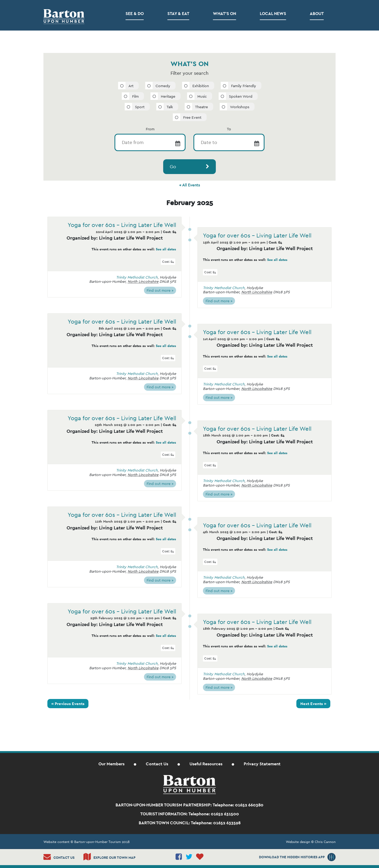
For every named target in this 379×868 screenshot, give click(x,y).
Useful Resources (206, 764)
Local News (273, 14)
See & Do (135, 14)
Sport (140, 107)
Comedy (163, 86)
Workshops (240, 107)
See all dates (166, 249)
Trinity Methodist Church (137, 277)
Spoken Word (241, 96)
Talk (170, 107)
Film (135, 96)
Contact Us (157, 764)
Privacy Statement (262, 764)
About (317, 14)
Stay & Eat (178, 14)
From (150, 129)
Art (131, 86)
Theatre (201, 107)
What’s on (225, 14)
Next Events (313, 704)
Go (173, 167)
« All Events (190, 185)
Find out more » (160, 290)
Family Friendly (244, 86)
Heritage (168, 96)
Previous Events (68, 704)
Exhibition (201, 86)
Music (202, 96)
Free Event (192, 117)
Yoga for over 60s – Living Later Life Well (122, 225)
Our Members (111, 764)
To (229, 129)
